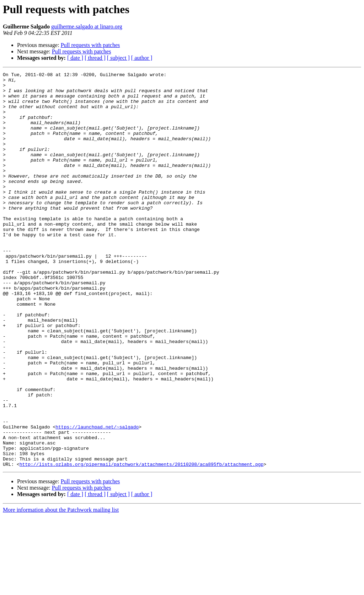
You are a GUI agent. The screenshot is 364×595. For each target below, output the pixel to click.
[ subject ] (118, 58)
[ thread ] (95, 58)
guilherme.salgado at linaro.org (87, 27)
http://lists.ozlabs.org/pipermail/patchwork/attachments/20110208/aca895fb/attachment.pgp (141, 543)
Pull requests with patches (90, 45)
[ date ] (75, 58)
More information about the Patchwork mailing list (61, 589)
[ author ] (142, 58)
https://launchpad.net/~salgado (97, 498)
